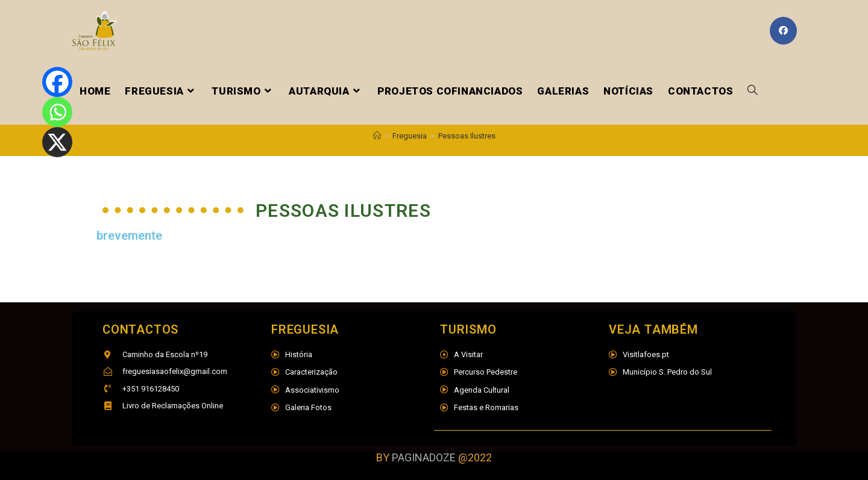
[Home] (377, 136)
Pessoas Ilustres (467, 136)
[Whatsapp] (57, 112)
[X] (57, 142)
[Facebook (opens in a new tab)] (783, 31)
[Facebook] (57, 82)
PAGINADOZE (424, 457)
